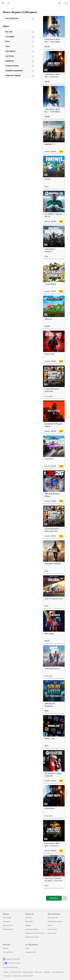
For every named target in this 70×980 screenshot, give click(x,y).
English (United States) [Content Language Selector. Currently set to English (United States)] (13, 959)
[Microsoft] (35, 2)
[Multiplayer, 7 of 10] (20, 61)
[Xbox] (6, 9)
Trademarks (47, 972)
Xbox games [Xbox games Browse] (6, 921)
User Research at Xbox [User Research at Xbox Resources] (32, 937)
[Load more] (54, 898)
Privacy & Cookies (28, 972)
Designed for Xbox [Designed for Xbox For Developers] (31, 952)
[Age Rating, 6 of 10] (20, 56)
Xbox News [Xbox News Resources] (29, 918)
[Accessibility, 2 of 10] (20, 37)
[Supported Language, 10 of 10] (20, 75)
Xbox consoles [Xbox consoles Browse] (7, 918)
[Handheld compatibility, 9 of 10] (20, 71)
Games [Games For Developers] (27, 948)
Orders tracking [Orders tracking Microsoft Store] (52, 929)
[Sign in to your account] (66, 3)
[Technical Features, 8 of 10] (20, 66)
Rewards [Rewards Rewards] (5, 948)
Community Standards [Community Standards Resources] (32, 929)
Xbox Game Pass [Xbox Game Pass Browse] (8, 925)
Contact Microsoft (15, 972)
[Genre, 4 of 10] (20, 46)
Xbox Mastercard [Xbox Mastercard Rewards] (8, 952)
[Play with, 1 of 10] (20, 32)
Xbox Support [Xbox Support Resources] (29, 921)
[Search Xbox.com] (9, 3)
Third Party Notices (58, 972)
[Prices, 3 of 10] (20, 42)
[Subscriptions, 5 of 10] (20, 51)
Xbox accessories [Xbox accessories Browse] (8, 929)
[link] (54, 33)
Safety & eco (7, 976)
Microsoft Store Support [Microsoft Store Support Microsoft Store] (55, 921)
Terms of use (38, 972)
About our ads (17, 976)
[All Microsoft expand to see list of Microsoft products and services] (3, 3)
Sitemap (6, 972)
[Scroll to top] (65, 898)
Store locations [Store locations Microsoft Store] (52, 933)
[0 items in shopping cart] (60, 3)
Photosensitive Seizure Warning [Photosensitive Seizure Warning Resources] (35, 933)
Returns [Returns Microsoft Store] (50, 925)
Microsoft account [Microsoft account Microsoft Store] (53, 918)
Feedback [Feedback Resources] (28, 925)
